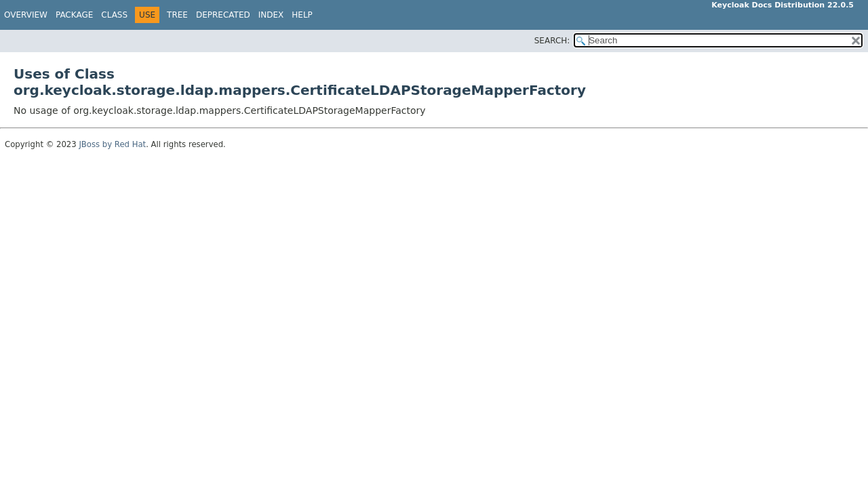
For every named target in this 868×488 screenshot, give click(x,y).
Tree (177, 15)
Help (302, 15)
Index (271, 15)
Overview (26, 15)
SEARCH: (552, 41)
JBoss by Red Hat (112, 144)
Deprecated (223, 15)
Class (114, 15)
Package (74, 15)
